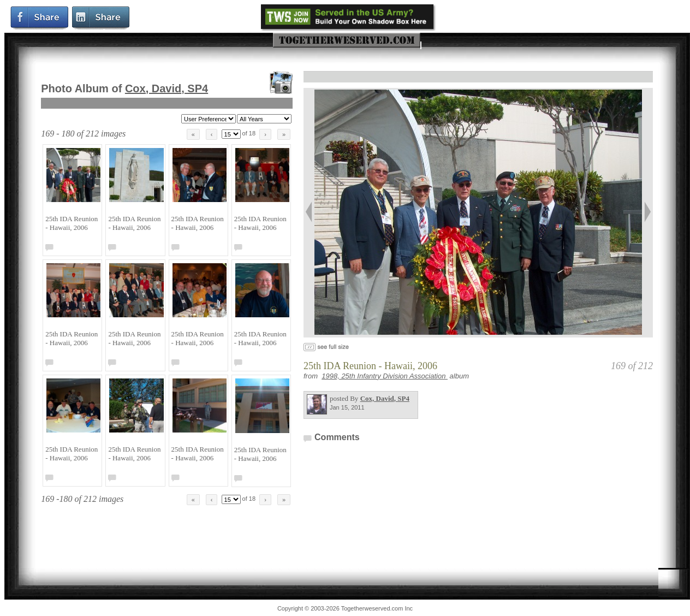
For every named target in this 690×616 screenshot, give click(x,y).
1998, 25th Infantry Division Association (385, 376)
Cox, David (166, 88)
